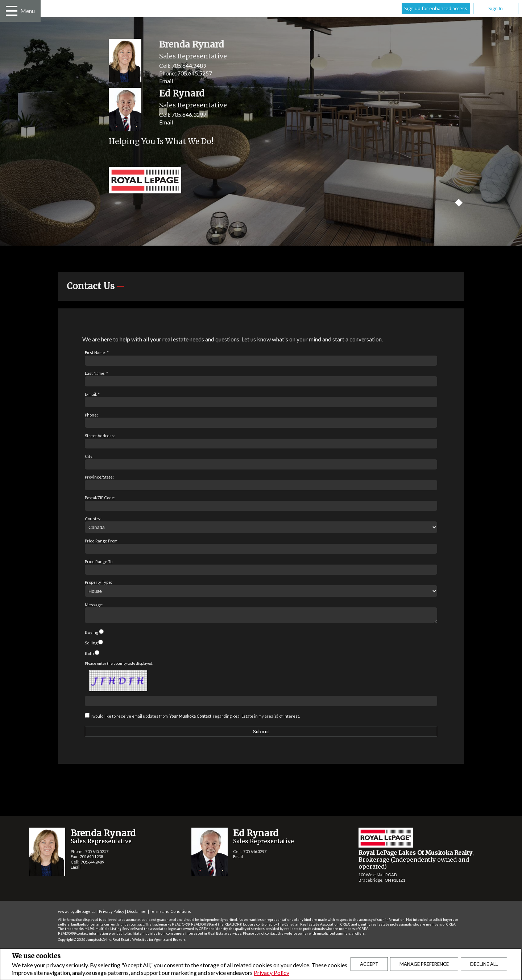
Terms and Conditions (170, 913)
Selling (91, 645)
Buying (92, 634)
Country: (93, 519)
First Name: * (97, 352)
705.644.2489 (189, 65)
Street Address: (100, 436)
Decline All (484, 964)
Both (89, 655)
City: (89, 456)
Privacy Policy (272, 973)
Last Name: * (96, 373)
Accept (369, 964)
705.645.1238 (91, 859)
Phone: (91, 415)
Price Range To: (99, 561)
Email (166, 81)
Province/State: (99, 477)
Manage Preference (424, 964)
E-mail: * (92, 394)
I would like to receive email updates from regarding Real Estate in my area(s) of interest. (195, 718)
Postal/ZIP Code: (100, 498)
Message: (94, 605)
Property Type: (98, 582)
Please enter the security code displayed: (119, 665)
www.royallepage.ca (77, 913)
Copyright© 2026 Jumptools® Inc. (85, 942)
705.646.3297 (189, 114)
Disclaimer (137, 913)
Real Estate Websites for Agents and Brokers (149, 942)
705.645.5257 (195, 73)
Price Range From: (102, 541)
